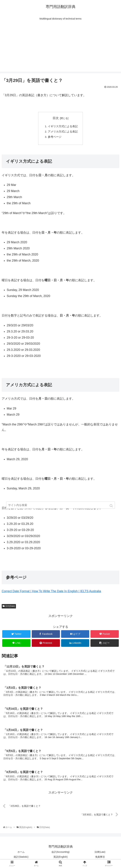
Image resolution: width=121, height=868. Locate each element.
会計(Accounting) (60, 854)
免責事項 (100, 859)
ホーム (21, 854)
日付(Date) (10, 607)
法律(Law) (100, 854)
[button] (112, 506)
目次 (56, 118)
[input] (61, 505)
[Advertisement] (60, 48)
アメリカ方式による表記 (63, 132)
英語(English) (60, 859)
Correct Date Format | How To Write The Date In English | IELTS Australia (51, 592)
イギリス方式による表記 (63, 127)
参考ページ (55, 137)
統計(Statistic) (21, 859)
